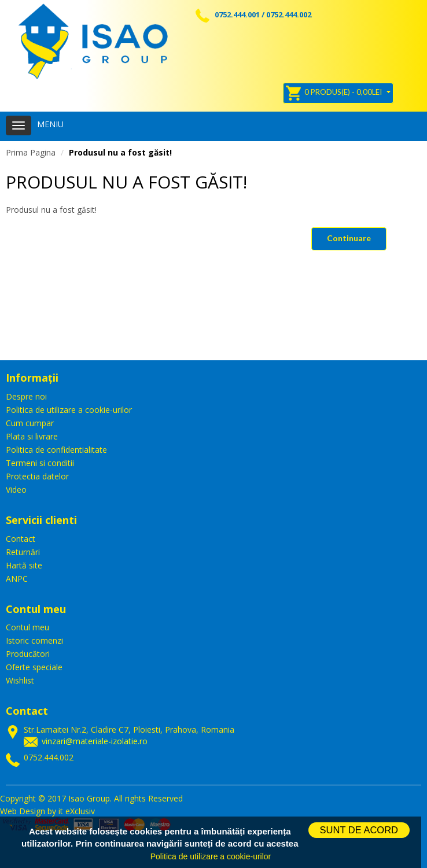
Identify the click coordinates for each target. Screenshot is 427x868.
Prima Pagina (31, 152)
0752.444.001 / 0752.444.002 (253, 14)
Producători (28, 654)
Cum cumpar (30, 423)
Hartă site (24, 565)
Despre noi (26, 396)
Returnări (23, 552)
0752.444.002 (49, 757)
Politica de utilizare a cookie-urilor (69, 410)
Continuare (349, 238)
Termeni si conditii (40, 463)
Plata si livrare (32, 436)
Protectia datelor (37, 476)
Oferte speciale (34, 667)
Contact (21, 539)
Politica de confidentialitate (56, 450)
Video (16, 490)
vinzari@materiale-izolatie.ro (95, 741)
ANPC (17, 579)
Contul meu (27, 627)
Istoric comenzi (34, 640)
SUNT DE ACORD (359, 830)
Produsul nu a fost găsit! (120, 152)
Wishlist (20, 680)
